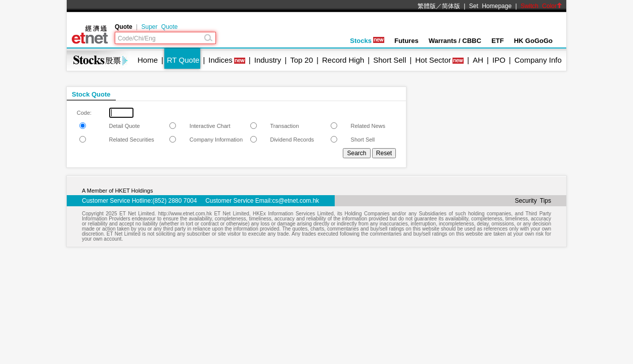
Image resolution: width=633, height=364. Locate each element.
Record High (343, 60)
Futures (406, 41)
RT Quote (183, 60)
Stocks (367, 41)
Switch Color (541, 6)
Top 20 (302, 60)
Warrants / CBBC (455, 41)
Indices (220, 60)
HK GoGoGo (533, 41)
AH (478, 60)
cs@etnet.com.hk (296, 201)
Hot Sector (433, 60)
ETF (498, 41)
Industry (268, 60)
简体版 (451, 6)
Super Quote (159, 27)
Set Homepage (490, 6)
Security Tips (533, 201)
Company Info (538, 60)
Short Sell (390, 60)
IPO (499, 60)
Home (148, 60)
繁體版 (427, 6)
